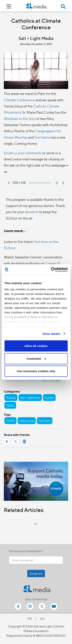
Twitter (10, 405)
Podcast (11, 398)
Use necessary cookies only (36, 371)
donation (32, 212)
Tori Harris (42, 137)
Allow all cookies (36, 346)
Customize (36, 358)
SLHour (49, 398)
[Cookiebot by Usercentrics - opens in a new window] (51, 270)
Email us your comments (23, 153)
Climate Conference (19, 100)
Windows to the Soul (20, 118)
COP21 (10, 421)
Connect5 (53, 263)
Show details (51, 334)
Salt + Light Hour (30, 398)
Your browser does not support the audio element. (36, 183)
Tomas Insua (27, 421)
